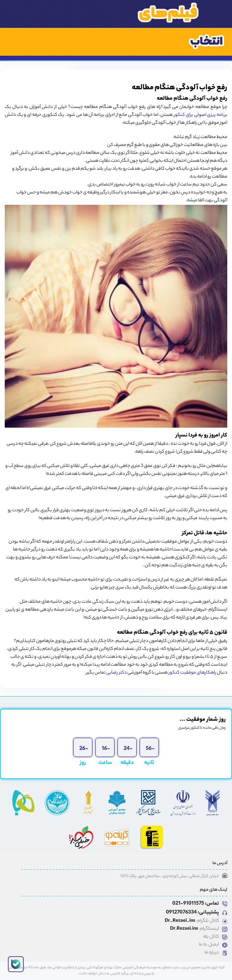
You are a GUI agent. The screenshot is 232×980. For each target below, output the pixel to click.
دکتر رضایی (116, 673)
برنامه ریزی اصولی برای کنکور (201, 115)
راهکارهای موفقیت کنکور (192, 673)
